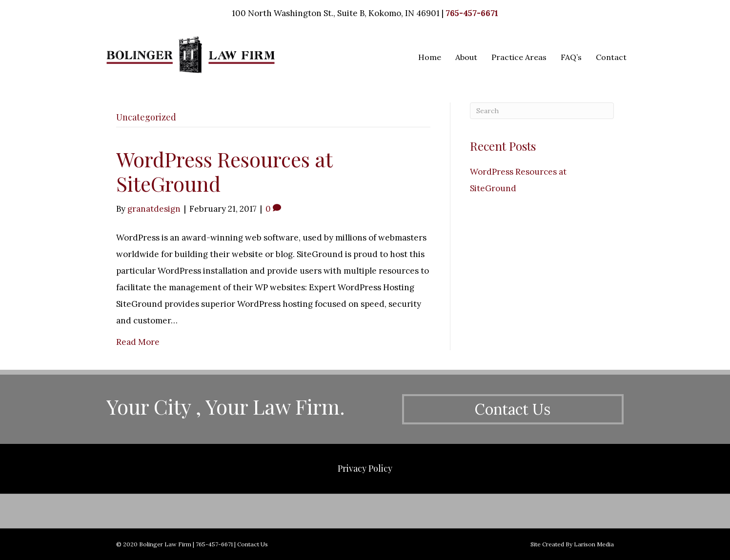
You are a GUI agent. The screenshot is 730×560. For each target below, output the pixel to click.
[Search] (542, 111)
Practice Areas (519, 57)
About (466, 57)
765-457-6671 (472, 13)
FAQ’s (571, 57)
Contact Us (253, 544)
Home (430, 57)
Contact (611, 57)
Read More (138, 342)
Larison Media (594, 544)
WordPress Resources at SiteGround (224, 171)
